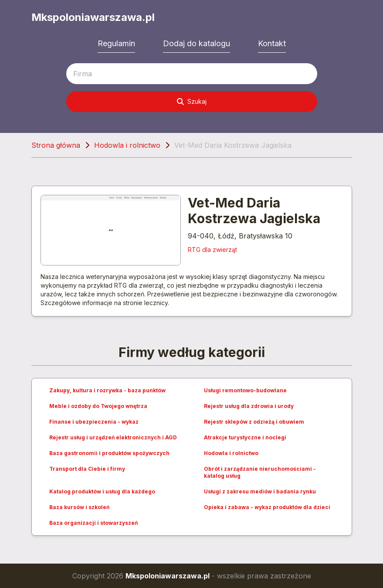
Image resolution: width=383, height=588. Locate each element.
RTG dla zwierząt (212, 250)
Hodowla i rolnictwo (127, 145)
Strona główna (56, 145)
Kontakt (272, 43)
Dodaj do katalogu (197, 43)
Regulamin (116, 43)
